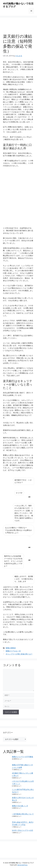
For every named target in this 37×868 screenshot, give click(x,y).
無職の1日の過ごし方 (20, 806)
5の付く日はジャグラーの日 (22, 830)
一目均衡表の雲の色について (23, 814)
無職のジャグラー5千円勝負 (22, 757)
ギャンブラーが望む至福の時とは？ (19, 654)
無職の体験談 (11, 648)
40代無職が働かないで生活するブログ (18, 5)
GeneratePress (22, 865)
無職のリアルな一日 (13, 651)
